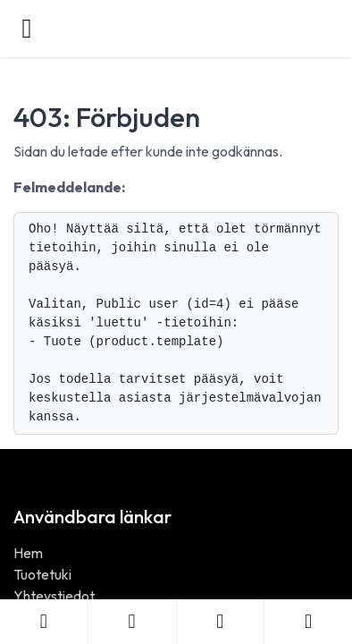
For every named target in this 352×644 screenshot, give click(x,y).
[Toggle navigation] (27, 29)
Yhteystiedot (54, 596)
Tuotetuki (42, 574)
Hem (28, 553)
